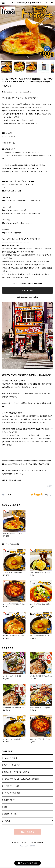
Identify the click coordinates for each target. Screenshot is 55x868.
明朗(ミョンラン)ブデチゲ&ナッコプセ (15, 772)
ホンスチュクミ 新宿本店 (11, 793)
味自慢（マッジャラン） (10, 814)
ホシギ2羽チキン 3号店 (10, 786)
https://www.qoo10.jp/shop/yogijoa (17, 223)
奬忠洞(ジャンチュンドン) (11, 765)
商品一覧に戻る (28, 832)
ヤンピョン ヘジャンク (10, 758)
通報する (50, 486)
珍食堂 (4, 807)
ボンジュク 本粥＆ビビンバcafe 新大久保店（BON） (21, 779)
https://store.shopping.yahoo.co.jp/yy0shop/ (21, 200)
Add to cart (27, 290)
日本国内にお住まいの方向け (28, 297)
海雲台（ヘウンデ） (8, 800)
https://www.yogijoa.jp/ (12, 233)
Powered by (28, 846)
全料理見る (6, 821)
